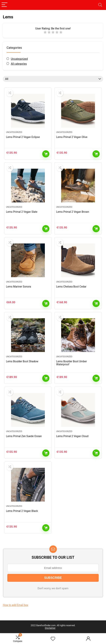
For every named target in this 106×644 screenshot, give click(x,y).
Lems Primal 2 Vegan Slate (22, 212)
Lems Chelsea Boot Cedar (71, 287)
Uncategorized (19, 59)
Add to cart (46, 154)
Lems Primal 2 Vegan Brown (73, 212)
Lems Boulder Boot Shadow (22, 361)
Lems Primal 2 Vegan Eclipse (23, 137)
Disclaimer (50, 628)
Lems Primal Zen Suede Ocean (24, 436)
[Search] (100, 5)
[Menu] (5, 5)
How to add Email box (16, 605)
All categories (19, 64)
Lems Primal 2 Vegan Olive (72, 137)
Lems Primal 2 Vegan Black (22, 511)
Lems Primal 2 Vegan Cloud (72, 436)
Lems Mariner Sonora (18, 287)
